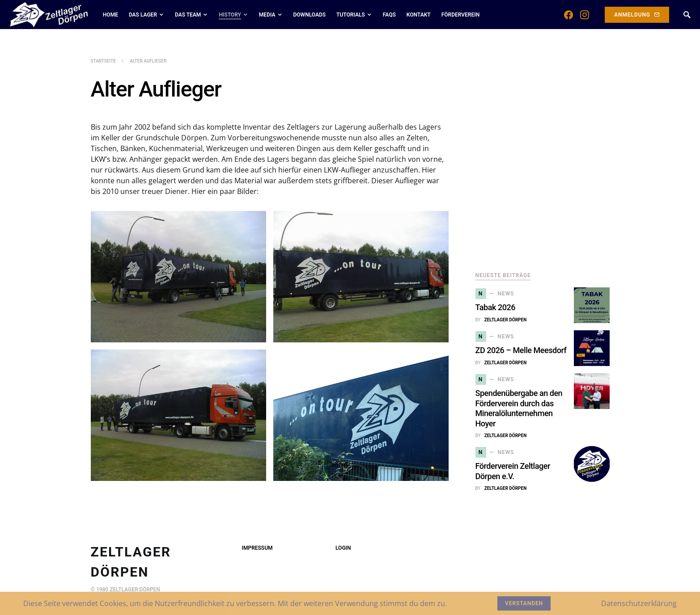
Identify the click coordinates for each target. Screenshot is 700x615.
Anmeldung (637, 15)
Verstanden (524, 603)
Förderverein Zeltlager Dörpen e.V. (513, 471)
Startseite (103, 61)
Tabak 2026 (496, 307)
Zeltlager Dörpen (506, 320)
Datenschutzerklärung (639, 603)
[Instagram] (585, 15)
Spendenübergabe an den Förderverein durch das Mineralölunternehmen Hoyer (519, 408)
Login (343, 548)
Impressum (257, 548)
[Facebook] (568, 15)
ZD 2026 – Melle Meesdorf (521, 350)
